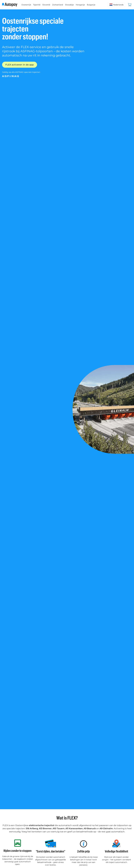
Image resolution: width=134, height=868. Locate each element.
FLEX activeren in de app (20, 65)
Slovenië (46, 5)
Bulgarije (91, 5)
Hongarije (80, 5)
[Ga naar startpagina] (10, 5)
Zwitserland (58, 5)
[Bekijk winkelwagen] (130, 5)
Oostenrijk (26, 5)
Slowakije (69, 5)
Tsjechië (37, 5)
